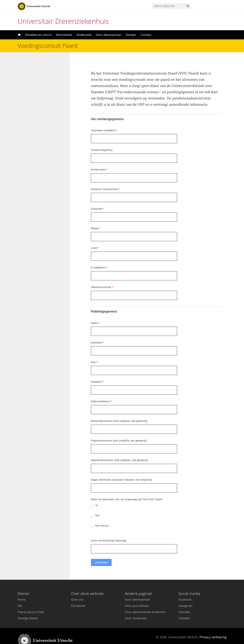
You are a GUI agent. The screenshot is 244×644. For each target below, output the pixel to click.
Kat (20, 597)
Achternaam (99, 160)
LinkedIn (184, 609)
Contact (146, 35)
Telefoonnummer (102, 278)
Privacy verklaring (213, 628)
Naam (96, 314)
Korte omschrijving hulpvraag (109, 531)
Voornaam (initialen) (104, 121)
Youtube (184, 603)
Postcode (98, 199)
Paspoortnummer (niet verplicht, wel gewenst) (119, 431)
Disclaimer (78, 597)
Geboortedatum (101, 392)
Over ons (77, 590)
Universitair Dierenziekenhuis (63, 21)
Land (95, 239)
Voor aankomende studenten (145, 603)
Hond (21, 590)
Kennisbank (64, 35)
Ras (94, 353)
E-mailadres (99, 258)
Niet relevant (100, 517)
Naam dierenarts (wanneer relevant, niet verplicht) (121, 471)
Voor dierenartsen (109, 35)
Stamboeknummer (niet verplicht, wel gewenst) (120, 451)
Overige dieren (28, 609)
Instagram (185, 597)
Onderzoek (84, 35)
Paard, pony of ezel (31, 603)
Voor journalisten (137, 597)
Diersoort (97, 333)
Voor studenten (136, 609)
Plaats (96, 219)
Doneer (131, 35)
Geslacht (97, 373)
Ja (94, 497)
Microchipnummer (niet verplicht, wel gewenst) (119, 412)
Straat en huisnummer (105, 180)
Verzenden (101, 553)
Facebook (185, 590)
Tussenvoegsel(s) (102, 141)
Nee (95, 507)
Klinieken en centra (38, 35)
